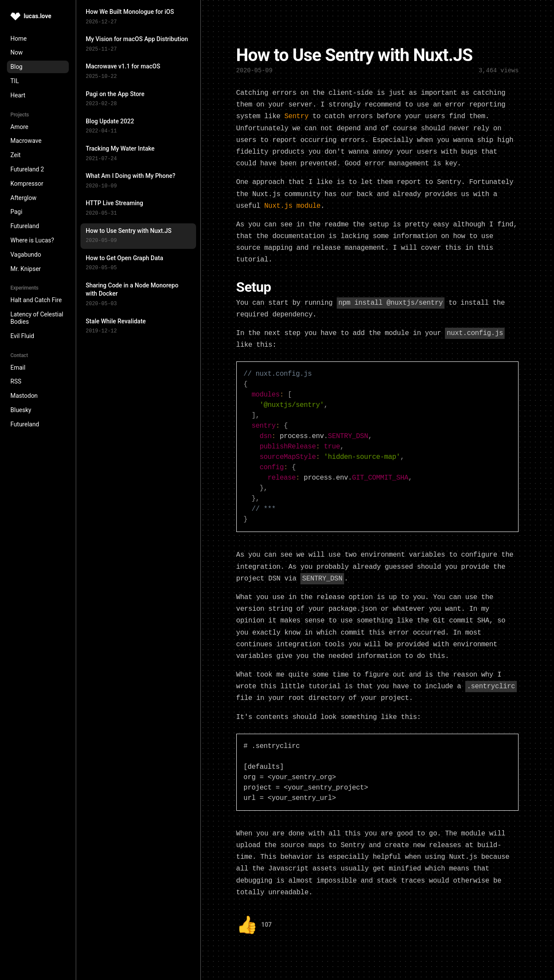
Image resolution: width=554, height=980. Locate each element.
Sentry (296, 115)
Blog (16, 67)
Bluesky (21, 410)
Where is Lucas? (32, 240)
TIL (15, 81)
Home (19, 39)
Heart (18, 95)
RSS (16, 381)
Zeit (16, 155)
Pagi (16, 212)
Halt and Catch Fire (36, 300)
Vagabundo (26, 255)
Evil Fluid (22, 336)
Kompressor (27, 184)
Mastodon (24, 396)
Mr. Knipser (26, 269)
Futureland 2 (27, 169)
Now (17, 52)
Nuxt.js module (293, 204)
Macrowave (26, 141)
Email (18, 367)
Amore (19, 127)
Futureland (25, 226)
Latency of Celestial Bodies (37, 318)
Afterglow (23, 198)
